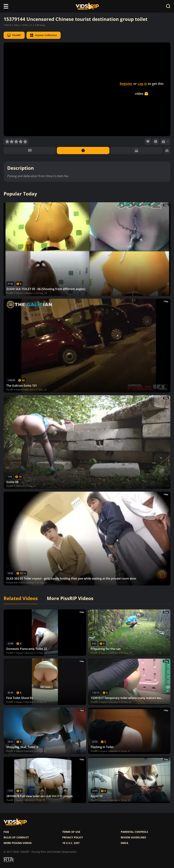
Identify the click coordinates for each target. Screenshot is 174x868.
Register (126, 84)
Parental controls (134, 832)
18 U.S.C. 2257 (71, 843)
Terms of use (71, 832)
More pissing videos (18, 843)
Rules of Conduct (16, 837)
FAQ (6, 832)
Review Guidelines (133, 837)
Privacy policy (73, 837)
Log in (142, 84)
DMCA (125, 843)
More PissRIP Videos (70, 598)
